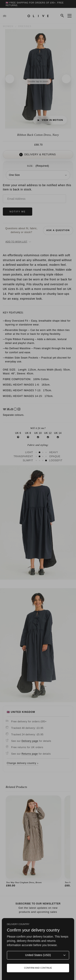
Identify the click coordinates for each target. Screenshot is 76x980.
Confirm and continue (38, 968)
